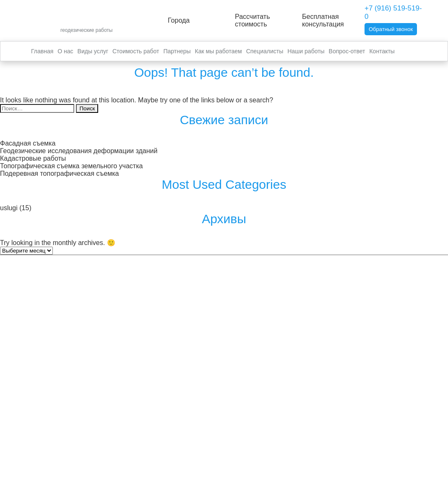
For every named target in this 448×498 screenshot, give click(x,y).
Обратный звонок (391, 29)
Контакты (382, 51)
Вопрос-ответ (347, 51)
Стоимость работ (136, 51)
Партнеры (177, 51)
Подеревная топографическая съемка (60, 173)
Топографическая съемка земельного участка (71, 166)
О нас (65, 51)
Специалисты (265, 51)
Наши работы (306, 51)
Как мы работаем (219, 51)
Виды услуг (93, 51)
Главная (42, 51)
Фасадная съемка (28, 143)
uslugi (9, 208)
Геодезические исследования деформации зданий (79, 151)
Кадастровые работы (33, 158)
